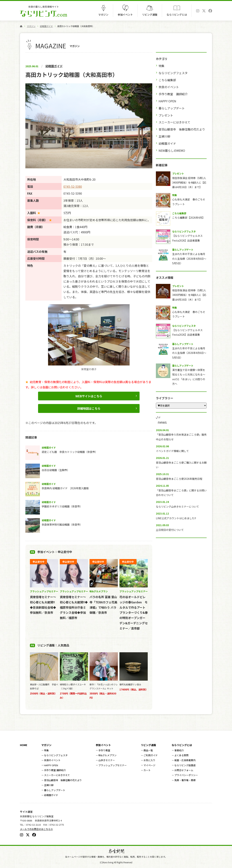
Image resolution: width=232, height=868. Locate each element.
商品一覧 (148, 750)
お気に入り (149, 760)
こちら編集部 (167, 80)
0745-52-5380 (73, 186)
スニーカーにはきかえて (174, 122)
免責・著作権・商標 (185, 780)
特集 (161, 66)
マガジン (103, 15)
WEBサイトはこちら (89, 396)
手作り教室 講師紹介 (173, 94)
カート (147, 770)
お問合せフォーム (184, 770)
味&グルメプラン (107, 755)
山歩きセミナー (107, 760)
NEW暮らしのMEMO (172, 150)
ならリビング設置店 (185, 765)
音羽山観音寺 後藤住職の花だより (182, 129)
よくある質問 (181, 755)
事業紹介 (179, 750)
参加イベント (125, 15)
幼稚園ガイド (46, 26)
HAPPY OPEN (167, 101)
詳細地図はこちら (89, 408)
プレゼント (166, 115)
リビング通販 (150, 15)
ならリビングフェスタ (173, 73)
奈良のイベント (169, 87)
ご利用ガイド (151, 755)
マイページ (149, 765)
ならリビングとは (177, 15)
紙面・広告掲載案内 (185, 760)
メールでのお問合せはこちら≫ (36, 829)
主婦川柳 (164, 136)
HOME (24, 745)
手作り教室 (104, 750)
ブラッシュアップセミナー (113, 765)
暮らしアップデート (172, 108)
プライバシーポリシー (186, 775)
